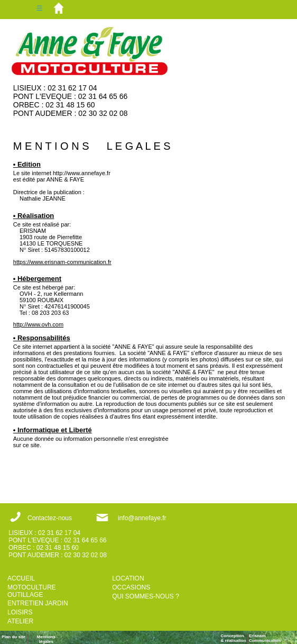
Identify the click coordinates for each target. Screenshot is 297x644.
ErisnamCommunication (265, 638)
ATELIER (20, 621)
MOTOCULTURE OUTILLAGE (32, 591)
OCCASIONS (131, 587)
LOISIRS (20, 612)
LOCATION (128, 578)
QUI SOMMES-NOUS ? (146, 596)
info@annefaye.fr (142, 518)
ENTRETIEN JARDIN (38, 603)
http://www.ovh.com (38, 324)
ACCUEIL (21, 578)
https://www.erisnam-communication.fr (62, 262)
